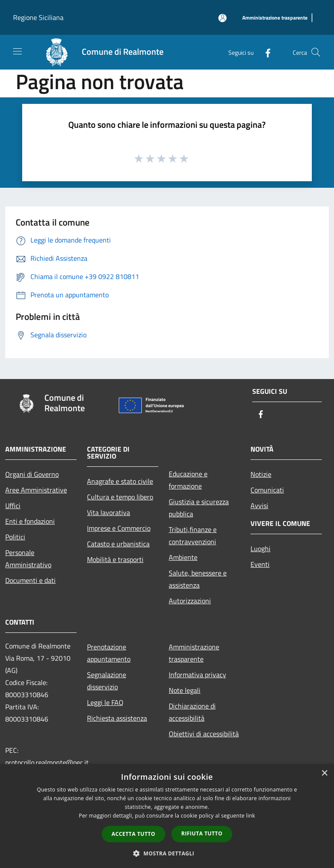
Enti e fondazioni (30, 521)
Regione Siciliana (38, 17)
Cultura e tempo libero (120, 497)
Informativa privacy (197, 675)
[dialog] (167, 816)
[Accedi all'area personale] (222, 18)
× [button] (324, 773)
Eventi (260, 564)
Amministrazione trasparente (194, 653)
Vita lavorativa (109, 512)
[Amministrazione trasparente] (275, 18)
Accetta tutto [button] (134, 834)
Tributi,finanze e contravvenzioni (193, 535)
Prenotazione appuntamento (109, 653)
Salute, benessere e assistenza (198, 579)
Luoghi (261, 549)
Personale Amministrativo (28, 559)
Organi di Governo (32, 474)
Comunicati (267, 490)
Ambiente (183, 557)
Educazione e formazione (188, 480)
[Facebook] (264, 52)
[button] (167, 853)
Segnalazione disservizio (107, 681)
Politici (15, 537)
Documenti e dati (30, 580)
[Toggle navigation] (17, 51)
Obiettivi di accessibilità (204, 734)
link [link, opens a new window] (251, 816)
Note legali (185, 690)
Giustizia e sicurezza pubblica (199, 508)
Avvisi (259, 506)
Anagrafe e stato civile (120, 481)
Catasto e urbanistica (118, 544)
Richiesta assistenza (117, 718)
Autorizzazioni (190, 601)
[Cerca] (316, 52)
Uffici (13, 506)
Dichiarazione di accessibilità (192, 712)
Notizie (261, 474)
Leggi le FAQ (105, 702)
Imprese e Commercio (119, 528)
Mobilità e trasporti (115, 559)
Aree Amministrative (36, 490)
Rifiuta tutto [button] (202, 833)
